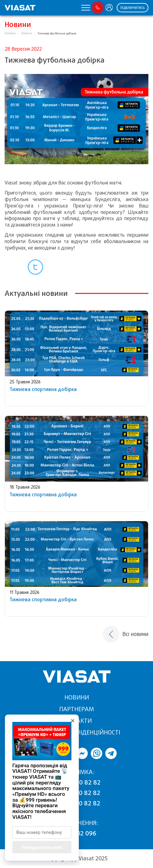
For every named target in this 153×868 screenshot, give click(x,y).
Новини (27, 33)
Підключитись (133, 8)
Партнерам (76, 709)
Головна (10, 33)
